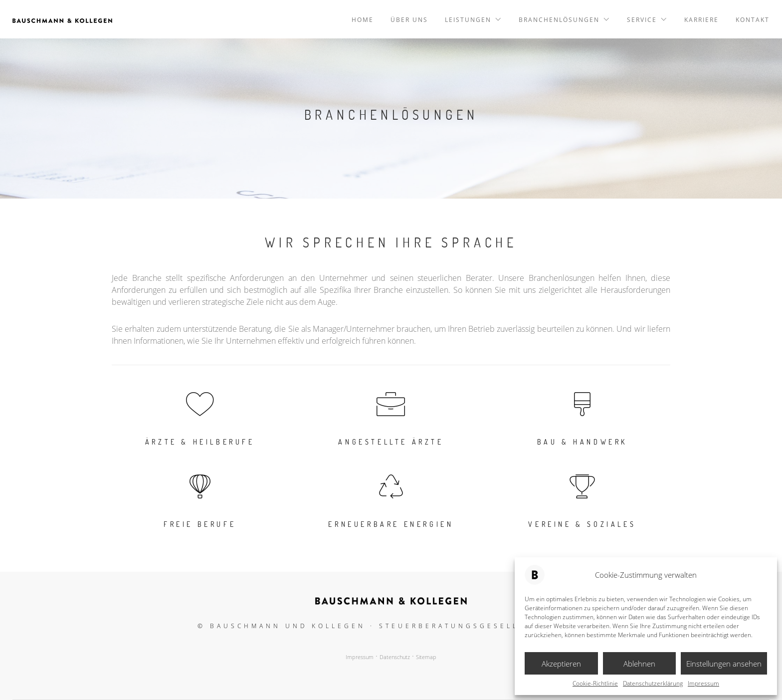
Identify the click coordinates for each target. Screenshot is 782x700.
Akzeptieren (561, 664)
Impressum (703, 684)
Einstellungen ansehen (724, 664)
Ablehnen (639, 664)
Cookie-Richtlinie (595, 684)
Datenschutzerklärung (653, 684)
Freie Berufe (200, 524)
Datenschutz (395, 657)
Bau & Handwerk (582, 442)
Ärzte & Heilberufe (200, 442)
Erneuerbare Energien (391, 524)
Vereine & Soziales (582, 524)
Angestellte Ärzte (391, 442)
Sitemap (426, 657)
